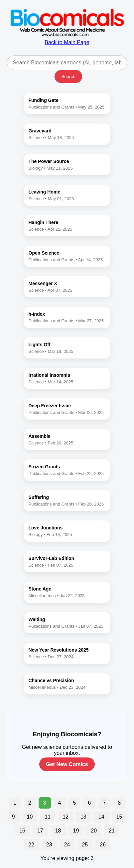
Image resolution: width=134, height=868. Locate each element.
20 (94, 831)
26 (103, 845)
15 (119, 817)
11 (48, 817)
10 (30, 817)
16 (22, 831)
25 (85, 845)
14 (101, 817)
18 (58, 831)
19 (76, 831)
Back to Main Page (67, 39)
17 (40, 831)
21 (112, 831)
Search (68, 77)
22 (31, 845)
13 (83, 817)
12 (66, 817)
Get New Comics (67, 764)
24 (67, 845)
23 (49, 845)
